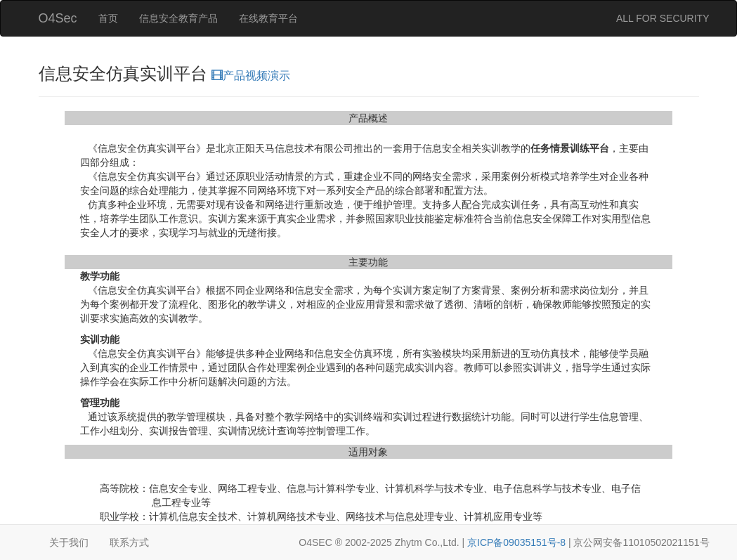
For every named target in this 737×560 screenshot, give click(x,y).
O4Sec (58, 18)
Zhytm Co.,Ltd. (427, 542)
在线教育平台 (268, 18)
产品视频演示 (251, 76)
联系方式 (129, 542)
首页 (108, 18)
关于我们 (69, 542)
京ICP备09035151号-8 (516, 542)
